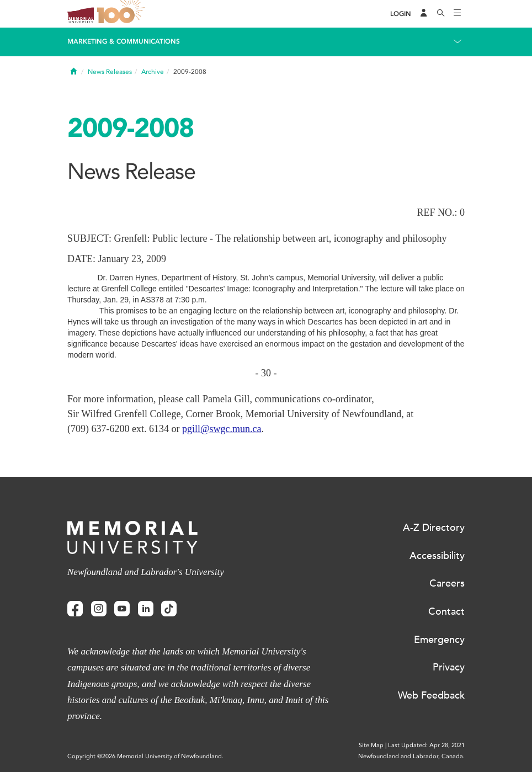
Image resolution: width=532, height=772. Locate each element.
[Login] (401, 14)
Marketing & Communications (124, 41)
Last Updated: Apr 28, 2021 (426, 745)
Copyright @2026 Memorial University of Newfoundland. (145, 756)
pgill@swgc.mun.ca (222, 429)
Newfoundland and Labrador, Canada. (411, 756)
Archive (153, 72)
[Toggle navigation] (457, 14)
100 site (123, 14)
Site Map (371, 745)
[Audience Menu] (424, 14)
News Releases (110, 72)
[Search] (441, 14)
